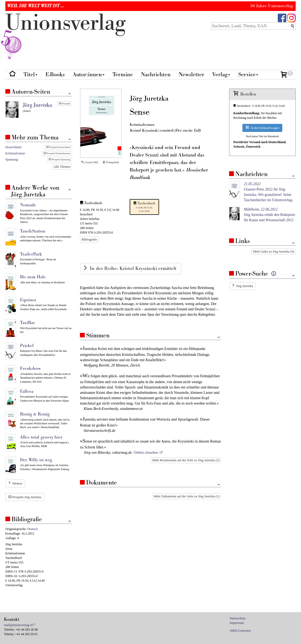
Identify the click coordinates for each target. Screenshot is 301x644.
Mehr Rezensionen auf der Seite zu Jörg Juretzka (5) (186, 460)
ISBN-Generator (240, 631)
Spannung (12, 159)
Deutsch (32, 529)
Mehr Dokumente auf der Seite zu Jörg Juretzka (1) (187, 496)
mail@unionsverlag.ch (18, 625)
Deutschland (13, 147)
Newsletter (191, 75)
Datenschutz (238, 618)
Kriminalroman (15, 153)
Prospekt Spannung (59, 159)
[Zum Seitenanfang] (219, 338)
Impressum (237, 623)
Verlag (221, 75)
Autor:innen (89, 75)
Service (248, 75)
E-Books (55, 75)
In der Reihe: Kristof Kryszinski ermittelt (134, 268)
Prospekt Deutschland (58, 147)
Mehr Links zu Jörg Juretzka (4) (273, 251)
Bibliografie (89, 239)
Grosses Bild (90, 162)
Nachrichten (156, 75)
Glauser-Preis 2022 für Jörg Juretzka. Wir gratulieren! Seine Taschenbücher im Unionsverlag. (268, 192)
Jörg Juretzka (244, 286)
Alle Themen (62, 167)
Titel (30, 75)
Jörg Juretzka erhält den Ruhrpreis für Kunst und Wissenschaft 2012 (269, 215)
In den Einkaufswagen (262, 128)
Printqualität (111, 162)
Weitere (17, 483)
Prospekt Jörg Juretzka (25, 497)
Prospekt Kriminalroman (57, 153)
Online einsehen (146, 453)
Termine (123, 75)
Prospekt (65, 104)
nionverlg (65, 35)
